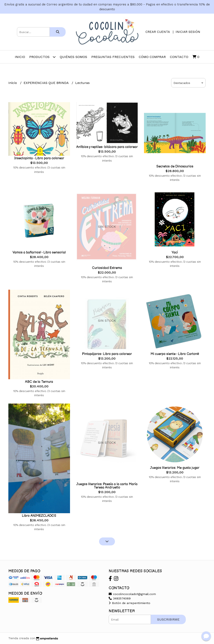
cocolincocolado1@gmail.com (132, 594)
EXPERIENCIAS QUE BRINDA (47, 83)
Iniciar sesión (188, 32)
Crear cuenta (158, 32)
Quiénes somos (73, 57)
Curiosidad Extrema (107, 268)
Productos (42, 57)
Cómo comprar (152, 57)
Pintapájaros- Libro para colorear (107, 354)
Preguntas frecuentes (113, 57)
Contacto (179, 57)
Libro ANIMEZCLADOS (39, 516)
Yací (175, 253)
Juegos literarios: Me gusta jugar (175, 468)
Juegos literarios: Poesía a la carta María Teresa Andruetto (107, 486)
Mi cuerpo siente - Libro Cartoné (175, 354)
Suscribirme (168, 619)
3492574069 (120, 598)
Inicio (20, 57)
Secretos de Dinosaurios (175, 166)
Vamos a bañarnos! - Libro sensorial (39, 253)
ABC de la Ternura (39, 382)
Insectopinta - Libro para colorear (39, 158)
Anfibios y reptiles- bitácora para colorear (107, 147)
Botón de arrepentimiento (129, 603)
